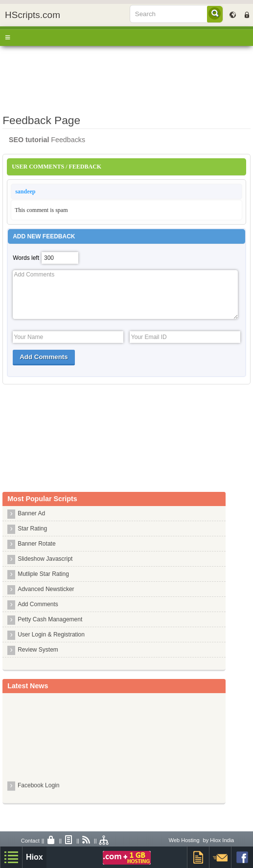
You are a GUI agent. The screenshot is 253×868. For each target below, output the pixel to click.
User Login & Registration (51, 635)
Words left (26, 258)
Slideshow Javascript (45, 559)
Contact (30, 841)
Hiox (34, 857)
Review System (38, 650)
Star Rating (32, 529)
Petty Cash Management (50, 619)
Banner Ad (31, 513)
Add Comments (38, 604)
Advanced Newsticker (46, 589)
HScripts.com (33, 15)
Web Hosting (184, 840)
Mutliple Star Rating (43, 574)
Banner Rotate (36, 544)
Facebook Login (38, 786)
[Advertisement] (126, 78)
